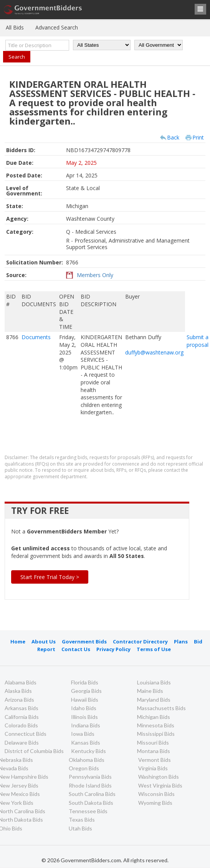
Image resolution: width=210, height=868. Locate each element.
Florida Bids (85, 682)
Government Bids (84, 642)
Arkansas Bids (21, 708)
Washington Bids (159, 777)
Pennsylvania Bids (90, 777)
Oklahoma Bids (87, 760)
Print (198, 137)
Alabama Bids (21, 682)
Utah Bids (80, 828)
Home (18, 642)
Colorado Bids (21, 725)
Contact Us (76, 649)
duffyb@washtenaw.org (154, 352)
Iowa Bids (83, 734)
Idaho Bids (84, 708)
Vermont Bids (155, 760)
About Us (44, 642)
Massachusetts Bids (161, 708)
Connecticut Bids (26, 734)
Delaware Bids (22, 742)
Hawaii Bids (85, 700)
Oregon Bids (84, 768)
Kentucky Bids (88, 751)
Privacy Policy (113, 649)
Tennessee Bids (88, 811)
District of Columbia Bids (34, 751)
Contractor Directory (140, 642)
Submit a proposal (198, 341)
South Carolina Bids (92, 794)
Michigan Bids (154, 717)
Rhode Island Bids (90, 785)
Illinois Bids (84, 717)
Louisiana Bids (154, 682)
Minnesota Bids (156, 725)
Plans (181, 642)
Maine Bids (150, 691)
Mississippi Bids (156, 734)
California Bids (22, 717)
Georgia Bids (86, 691)
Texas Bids (82, 820)
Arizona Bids (19, 700)
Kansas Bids (86, 742)
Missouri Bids (153, 742)
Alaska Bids (18, 691)
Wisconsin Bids (156, 794)
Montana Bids (154, 751)
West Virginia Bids (160, 785)
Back (173, 137)
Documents (36, 337)
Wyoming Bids (155, 803)
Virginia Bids (153, 768)
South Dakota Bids (91, 803)
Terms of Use (154, 649)
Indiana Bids (86, 725)
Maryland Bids (154, 700)
